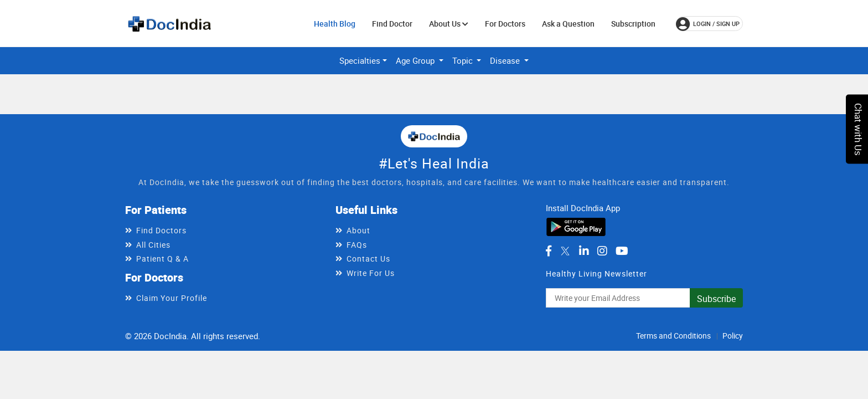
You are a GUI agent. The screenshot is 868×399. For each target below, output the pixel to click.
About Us (449, 24)
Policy (733, 336)
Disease (506, 60)
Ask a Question (568, 24)
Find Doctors (161, 230)
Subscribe (716, 299)
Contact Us (368, 259)
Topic (464, 60)
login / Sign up (708, 24)
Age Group (416, 60)
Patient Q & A (162, 259)
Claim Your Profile (172, 298)
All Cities (153, 245)
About (358, 230)
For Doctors (505, 24)
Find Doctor (392, 24)
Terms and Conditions (673, 336)
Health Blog (335, 24)
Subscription (633, 24)
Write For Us (371, 273)
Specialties (360, 60)
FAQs (357, 245)
